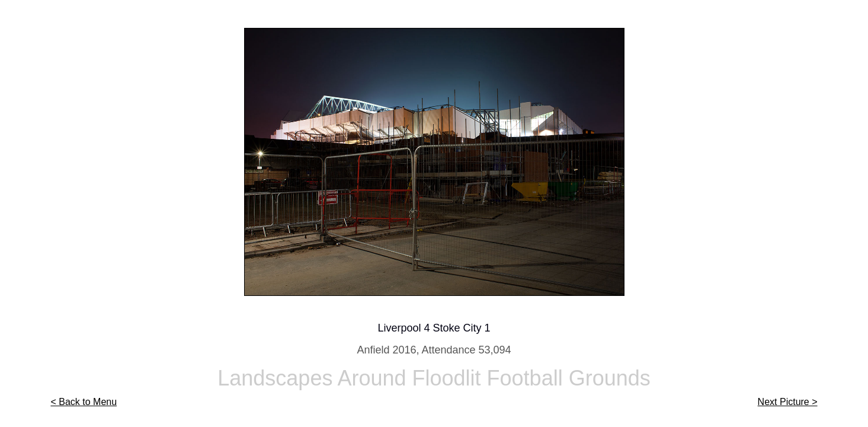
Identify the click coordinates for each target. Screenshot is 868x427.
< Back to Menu (84, 402)
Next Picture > (788, 402)
